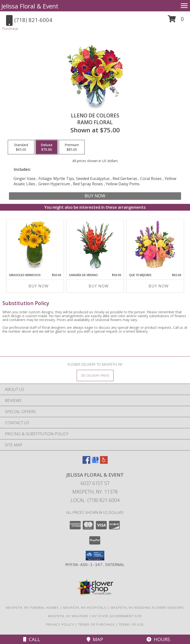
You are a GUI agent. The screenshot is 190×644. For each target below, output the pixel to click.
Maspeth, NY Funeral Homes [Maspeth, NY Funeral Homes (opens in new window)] (33, 608)
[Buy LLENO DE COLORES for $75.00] (95, 196)
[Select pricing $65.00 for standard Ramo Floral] (21, 147)
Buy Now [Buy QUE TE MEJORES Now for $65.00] (159, 286)
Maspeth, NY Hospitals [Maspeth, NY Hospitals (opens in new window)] (85, 608)
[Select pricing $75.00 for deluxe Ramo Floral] (47, 147)
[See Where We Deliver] (95, 375)
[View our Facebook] (86, 462)
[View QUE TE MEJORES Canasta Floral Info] (155, 245)
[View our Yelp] (104, 462)
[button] (176, 21)
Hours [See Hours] (158, 639)
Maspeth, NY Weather (68, 616)
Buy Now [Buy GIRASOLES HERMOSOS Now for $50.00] (39, 286)
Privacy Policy (60, 624)
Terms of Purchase (96, 624)
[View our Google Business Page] (95, 462)
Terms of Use (131, 624)
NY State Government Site (117, 616)
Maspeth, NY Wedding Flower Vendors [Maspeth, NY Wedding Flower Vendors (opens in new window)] (147, 608)
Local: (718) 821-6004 (95, 500)
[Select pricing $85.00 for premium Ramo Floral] (72, 147)
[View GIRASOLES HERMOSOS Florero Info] (35, 245)
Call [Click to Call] (32, 639)
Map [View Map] (95, 639)
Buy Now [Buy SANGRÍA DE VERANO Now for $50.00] (99, 286)
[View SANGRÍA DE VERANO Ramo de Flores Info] (95, 245)
